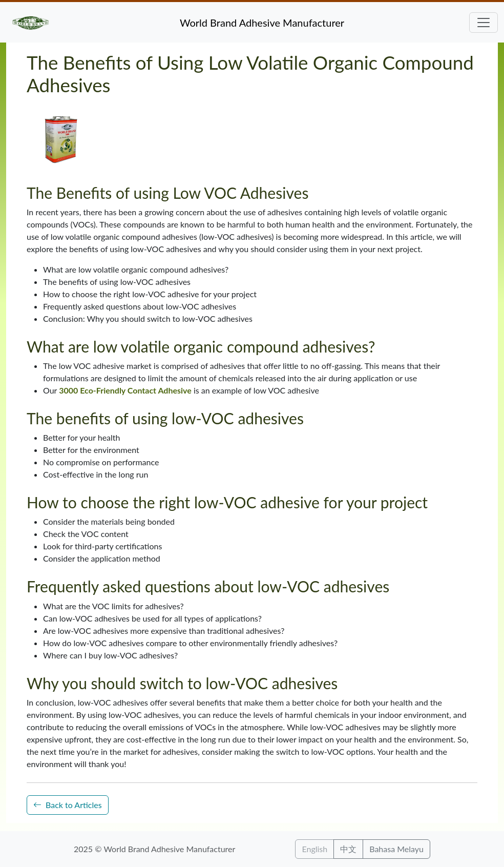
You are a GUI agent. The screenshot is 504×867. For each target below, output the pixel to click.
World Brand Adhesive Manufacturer (262, 23)
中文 (348, 849)
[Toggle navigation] (484, 23)
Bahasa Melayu (396, 849)
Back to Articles (68, 805)
